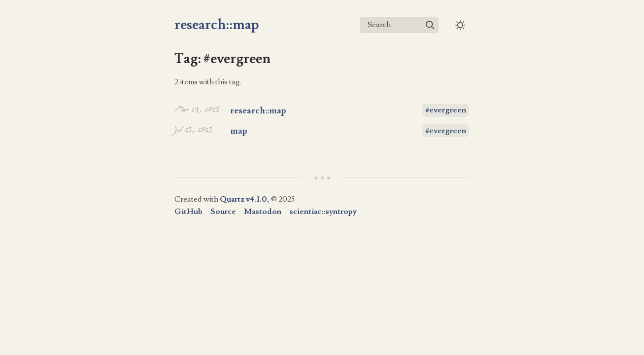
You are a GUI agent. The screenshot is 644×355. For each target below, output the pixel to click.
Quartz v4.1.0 (243, 199)
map (239, 131)
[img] (430, 25)
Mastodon (263, 212)
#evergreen (446, 110)
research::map (217, 25)
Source (223, 212)
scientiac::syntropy (323, 212)
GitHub (188, 212)
